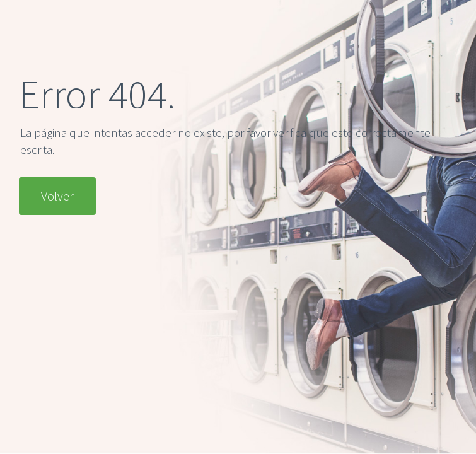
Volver (57, 196)
